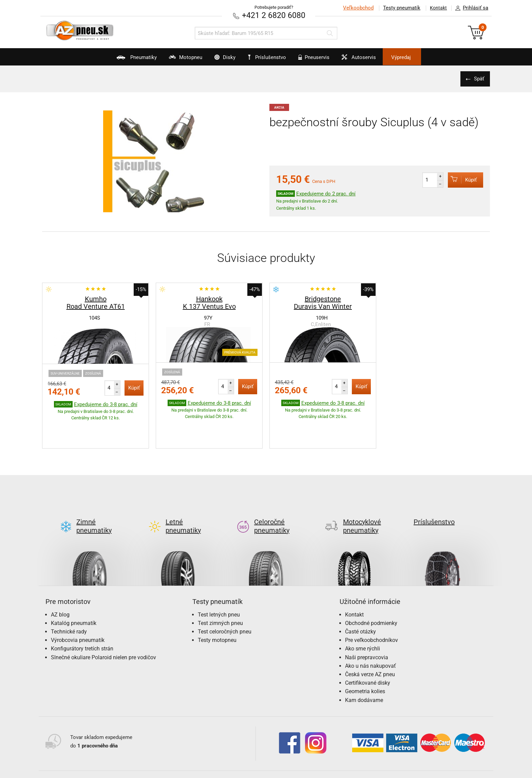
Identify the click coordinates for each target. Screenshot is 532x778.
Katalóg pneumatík (74, 591)
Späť (478, 78)
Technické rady (69, 599)
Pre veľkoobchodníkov (372, 608)
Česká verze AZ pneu (370, 642)
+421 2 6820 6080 (274, 15)
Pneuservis (319, 60)
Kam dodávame (364, 668)
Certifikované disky (368, 651)
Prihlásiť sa (470, 8)
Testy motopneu (217, 608)
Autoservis (370, 60)
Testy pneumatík (399, 8)
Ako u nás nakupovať (370, 634)
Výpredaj (420, 57)
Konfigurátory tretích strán (82, 617)
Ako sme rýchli (363, 617)
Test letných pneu (219, 582)
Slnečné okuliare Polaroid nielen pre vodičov (103, 625)
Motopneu (172, 60)
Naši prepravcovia (367, 625)
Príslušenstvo (270, 57)
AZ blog (60, 582)
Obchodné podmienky (371, 591)
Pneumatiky (116, 60)
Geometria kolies (365, 659)
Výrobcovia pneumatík (78, 608)
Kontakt (437, 8)
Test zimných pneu (220, 591)
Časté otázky (360, 599)
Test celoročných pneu (225, 599)
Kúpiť (460, 179)
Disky (217, 60)
